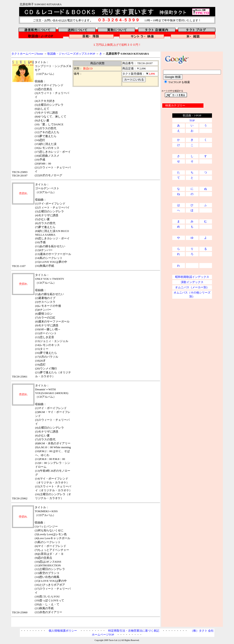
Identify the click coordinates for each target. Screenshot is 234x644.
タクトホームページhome (27, 54)
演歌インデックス (192, 282)
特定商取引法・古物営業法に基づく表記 (134, 631)
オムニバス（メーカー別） (192, 287)
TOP (192, 120)
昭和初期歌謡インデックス (192, 277)
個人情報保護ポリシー (63, 631)
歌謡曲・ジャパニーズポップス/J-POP (71, 54)
